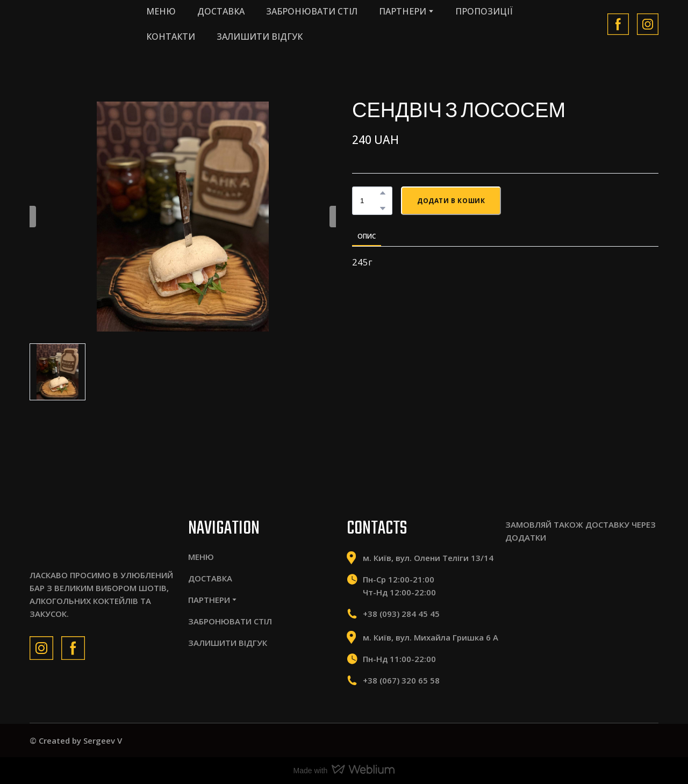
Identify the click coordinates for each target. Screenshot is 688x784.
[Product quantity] (370, 201)
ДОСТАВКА (221, 11)
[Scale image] (540, 578)
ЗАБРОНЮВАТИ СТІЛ (312, 11)
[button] (618, 24)
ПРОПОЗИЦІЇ (484, 11)
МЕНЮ (161, 11)
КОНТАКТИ (171, 37)
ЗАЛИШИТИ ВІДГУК (260, 37)
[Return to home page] (77, 24)
